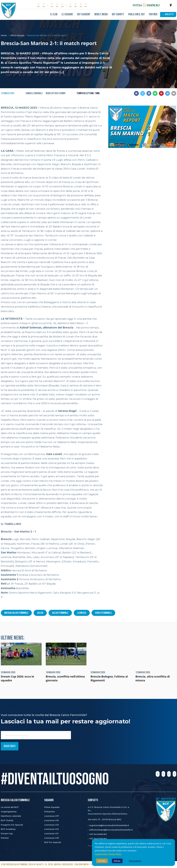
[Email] (174, 93)
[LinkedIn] (149, 93)
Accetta (102, 861)
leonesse (82, 613)
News (48, 93)
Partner (153, 14)
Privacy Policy (115, 854)
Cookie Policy (101, 854)
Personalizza (135, 861)
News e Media (101, 14)
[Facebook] (136, 93)
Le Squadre (67, 14)
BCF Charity (118, 14)
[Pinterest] (161, 93)
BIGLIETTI (168, 14)
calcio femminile (60, 613)
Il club (54, 14)
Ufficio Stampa (17, 35)
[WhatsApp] (155, 93)
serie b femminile (103, 613)
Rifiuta (117, 861)
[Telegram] (168, 93)
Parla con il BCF (136, 14)
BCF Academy (84, 14)
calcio (40, 613)
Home (4, 35)
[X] (143, 93)
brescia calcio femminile (16, 613)
